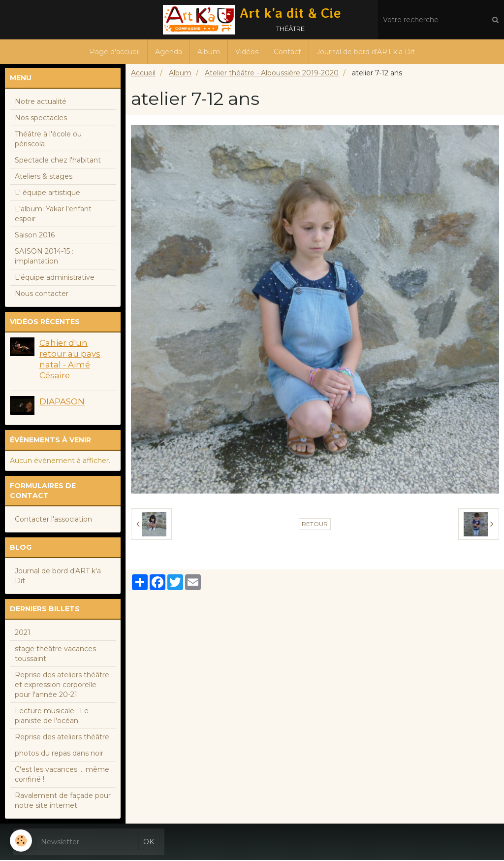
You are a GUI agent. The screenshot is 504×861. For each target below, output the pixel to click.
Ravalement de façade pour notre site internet (63, 801)
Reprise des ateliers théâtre (62, 738)
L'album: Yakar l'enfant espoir (53, 215)
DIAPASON (62, 402)
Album (209, 52)
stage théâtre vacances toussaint (55, 655)
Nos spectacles (41, 119)
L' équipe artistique (47, 194)
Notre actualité (41, 102)
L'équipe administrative (55, 278)
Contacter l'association (53, 520)
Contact (287, 52)
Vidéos (247, 52)
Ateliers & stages (44, 177)
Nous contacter (42, 295)
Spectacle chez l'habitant (58, 161)
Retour (315, 525)
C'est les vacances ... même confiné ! (62, 775)
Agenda (169, 52)
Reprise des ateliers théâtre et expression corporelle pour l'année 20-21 (62, 686)
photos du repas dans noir (59, 754)
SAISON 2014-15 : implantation (44, 257)
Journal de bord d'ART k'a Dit (366, 52)
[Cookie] (21, 841)
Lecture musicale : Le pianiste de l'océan (52, 717)
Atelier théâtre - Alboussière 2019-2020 (272, 74)
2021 (23, 633)
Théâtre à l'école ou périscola (48, 140)
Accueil (143, 74)
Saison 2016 (35, 236)
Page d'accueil (115, 52)
